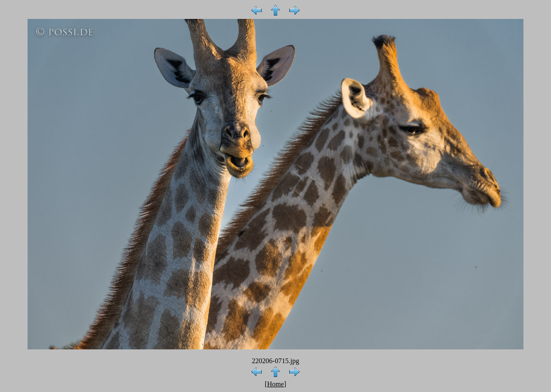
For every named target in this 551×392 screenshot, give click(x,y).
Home (275, 384)
